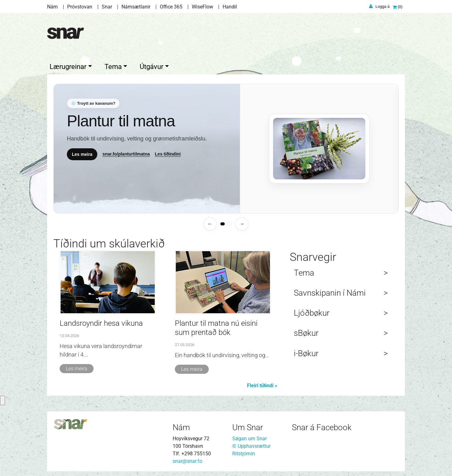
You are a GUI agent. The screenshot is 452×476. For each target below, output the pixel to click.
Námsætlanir (136, 7)
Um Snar (248, 426)
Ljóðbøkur (312, 311)
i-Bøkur (306, 352)
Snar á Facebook (322, 426)
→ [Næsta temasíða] (242, 222)
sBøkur (306, 331)
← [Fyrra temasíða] (210, 222)
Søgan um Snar (250, 437)
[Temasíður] (226, 147)
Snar (107, 7)
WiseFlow (202, 7)
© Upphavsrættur (251, 444)
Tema (304, 271)
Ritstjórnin (244, 452)
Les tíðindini (168, 152)
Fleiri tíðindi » (262, 384)
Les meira (82, 152)
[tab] (223, 222)
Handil (230, 7)
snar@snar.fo (187, 460)
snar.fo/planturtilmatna (126, 152)
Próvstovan (80, 7)
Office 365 (171, 7)
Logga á (382, 6)
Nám (52, 7)
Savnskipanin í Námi (330, 291)
